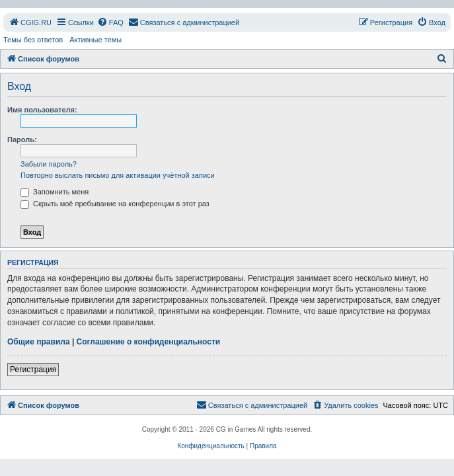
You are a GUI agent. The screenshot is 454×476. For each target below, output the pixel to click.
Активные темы (95, 40)
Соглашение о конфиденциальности (149, 342)
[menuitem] (30, 22)
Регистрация (33, 370)
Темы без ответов (33, 40)
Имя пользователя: (42, 110)
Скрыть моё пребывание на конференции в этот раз (115, 204)
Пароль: (22, 139)
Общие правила (39, 342)
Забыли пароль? (49, 164)
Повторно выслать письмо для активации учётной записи (118, 175)
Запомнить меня (55, 192)
